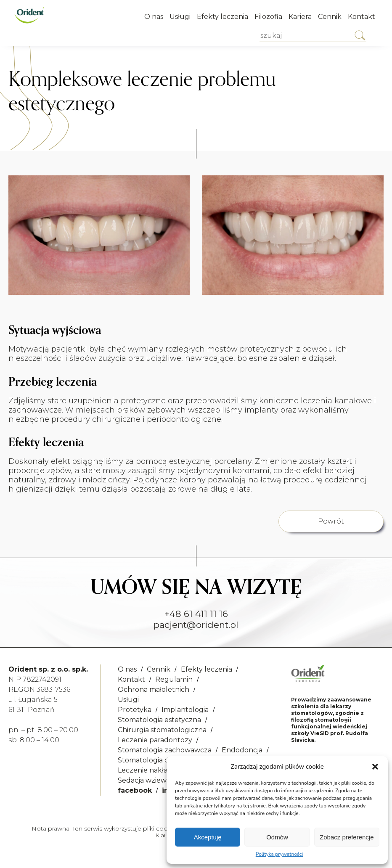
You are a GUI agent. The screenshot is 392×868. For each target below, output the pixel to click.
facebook (135, 790)
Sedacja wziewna (146, 780)
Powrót (331, 521)
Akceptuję (208, 837)
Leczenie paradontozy (155, 740)
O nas (154, 17)
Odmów (277, 837)
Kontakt (362, 17)
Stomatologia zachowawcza (165, 750)
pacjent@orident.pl (196, 625)
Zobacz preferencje (347, 837)
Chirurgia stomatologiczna (162, 730)
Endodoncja (242, 750)
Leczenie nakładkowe (154, 770)
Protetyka (135, 710)
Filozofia (268, 17)
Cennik (330, 17)
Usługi (180, 17)
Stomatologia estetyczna (159, 720)
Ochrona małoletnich (154, 689)
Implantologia (185, 710)
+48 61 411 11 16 (196, 614)
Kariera (300, 17)
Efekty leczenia (222, 17)
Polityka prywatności (279, 854)
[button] (375, 767)
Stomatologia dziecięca (156, 760)
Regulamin (174, 679)
